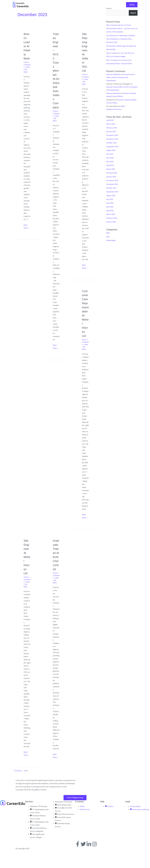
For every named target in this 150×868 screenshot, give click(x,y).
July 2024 (110, 154)
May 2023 (110, 206)
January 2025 (111, 131)
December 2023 (112, 180)
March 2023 (111, 214)
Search (133, 13)
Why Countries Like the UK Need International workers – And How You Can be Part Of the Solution (121, 28)
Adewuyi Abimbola (113, 74)
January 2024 (111, 176)
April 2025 (110, 120)
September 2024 (113, 146)
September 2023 (113, 191)
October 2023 (112, 188)
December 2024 (112, 135)
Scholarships (111, 240)
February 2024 (112, 172)
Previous (17, 787)
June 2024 (110, 157)
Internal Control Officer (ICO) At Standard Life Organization (121, 77)
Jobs (29, 75)
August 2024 (111, 150)
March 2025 (111, 124)
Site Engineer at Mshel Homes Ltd (27, 561)
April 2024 (110, 165)
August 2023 (111, 195)
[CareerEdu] (18, 3)
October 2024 (112, 142)
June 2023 (110, 203)
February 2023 (112, 218)
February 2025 (112, 127)
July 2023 (110, 199)
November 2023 (112, 184)
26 (26, 787)
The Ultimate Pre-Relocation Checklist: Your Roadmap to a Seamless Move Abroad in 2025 (121, 39)
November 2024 (112, 139)
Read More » (27, 234)
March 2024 (111, 169)
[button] (64, 5)
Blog (108, 232)
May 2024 (110, 161)
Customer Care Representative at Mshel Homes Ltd (85, 315)
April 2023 (110, 210)
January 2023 (111, 221)
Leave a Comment (27, 73)
